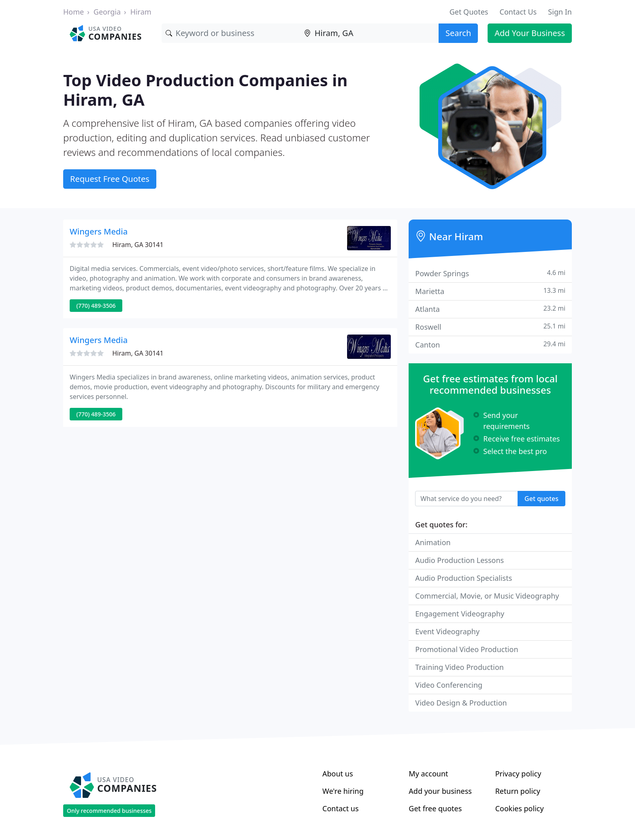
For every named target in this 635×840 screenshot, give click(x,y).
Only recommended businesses (109, 811)
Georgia (107, 12)
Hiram (141, 12)
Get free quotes (435, 808)
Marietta (490, 291)
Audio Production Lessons (459, 560)
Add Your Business (530, 33)
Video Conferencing (449, 685)
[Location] (369, 33)
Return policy (518, 791)
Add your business (440, 791)
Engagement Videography (460, 614)
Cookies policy (520, 808)
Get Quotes (469, 12)
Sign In (560, 12)
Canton (490, 344)
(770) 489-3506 (96, 306)
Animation (433, 542)
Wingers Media (99, 231)
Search (458, 33)
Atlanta (490, 309)
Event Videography (447, 631)
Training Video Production (459, 667)
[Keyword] (231, 33)
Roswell (490, 327)
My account (428, 774)
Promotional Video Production (467, 649)
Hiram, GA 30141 (138, 245)
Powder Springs (490, 273)
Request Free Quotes (110, 179)
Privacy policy (518, 774)
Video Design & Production (461, 703)
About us (338, 774)
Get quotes (541, 499)
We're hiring (343, 791)
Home (74, 12)
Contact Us (518, 12)
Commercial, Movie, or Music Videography (487, 596)
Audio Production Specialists (463, 578)
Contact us (341, 808)
